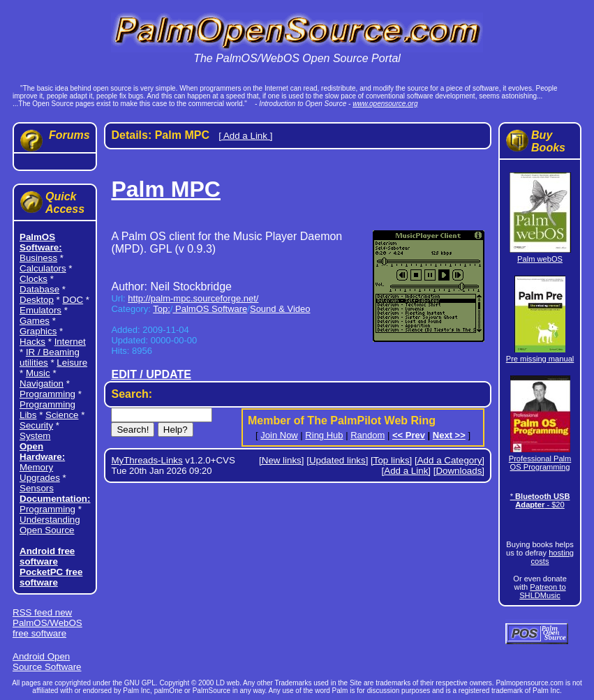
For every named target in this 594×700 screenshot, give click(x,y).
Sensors (37, 488)
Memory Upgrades (40, 472)
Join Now (279, 435)
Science (62, 415)
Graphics (38, 331)
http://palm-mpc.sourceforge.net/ (193, 298)
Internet (70, 342)
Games (35, 321)
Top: (162, 309)
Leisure (72, 363)
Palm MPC (165, 189)
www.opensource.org (385, 104)
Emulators (40, 310)
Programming (47, 394)
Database (39, 289)
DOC (73, 300)
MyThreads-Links (147, 460)
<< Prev (409, 435)
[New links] (281, 460)
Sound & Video (280, 309)
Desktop (37, 300)
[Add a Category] (450, 460)
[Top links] (391, 460)
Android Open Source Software (47, 662)
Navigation (42, 383)
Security (36, 425)
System (35, 436)
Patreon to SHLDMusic (542, 591)
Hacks (32, 342)
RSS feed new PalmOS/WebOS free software (47, 623)
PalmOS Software (210, 309)
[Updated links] (337, 460)
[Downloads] (459, 471)
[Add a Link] (406, 471)
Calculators (43, 268)
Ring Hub (324, 435)
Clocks (34, 279)
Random (367, 435)
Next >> (449, 435)
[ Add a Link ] (245, 136)
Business (38, 258)
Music (38, 373)
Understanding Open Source (50, 525)
